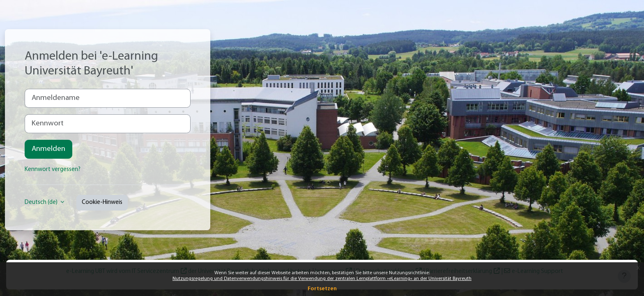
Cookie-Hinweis (102, 202)
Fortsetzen (322, 289)
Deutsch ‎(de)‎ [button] (42, 202)
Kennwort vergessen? (53, 170)
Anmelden (48, 149)
